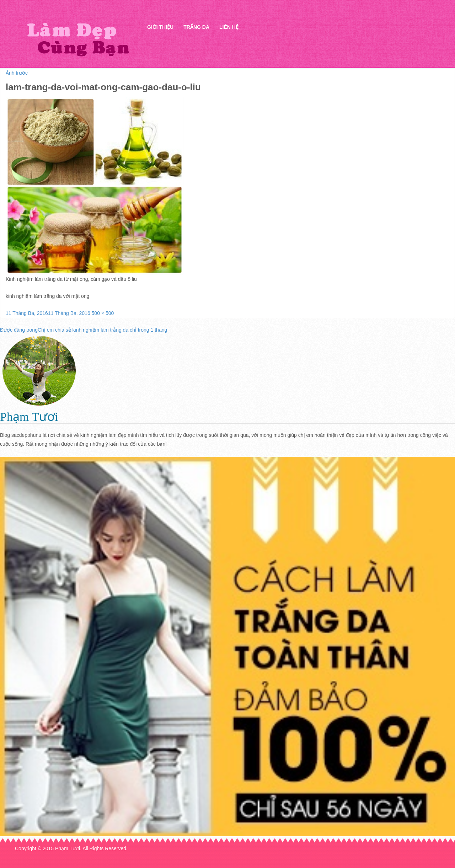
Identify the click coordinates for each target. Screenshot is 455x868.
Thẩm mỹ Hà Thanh (78, 39)
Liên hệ (229, 27)
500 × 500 (103, 313)
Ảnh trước (17, 73)
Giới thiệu (160, 27)
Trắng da (196, 27)
